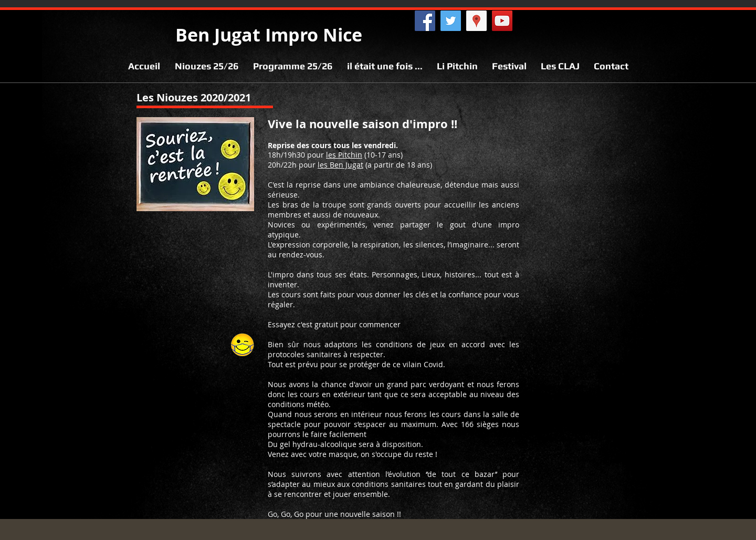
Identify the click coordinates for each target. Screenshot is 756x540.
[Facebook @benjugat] (425, 21)
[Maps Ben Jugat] (476, 21)
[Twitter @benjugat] (451, 21)
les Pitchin (344, 155)
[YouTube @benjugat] (502, 21)
